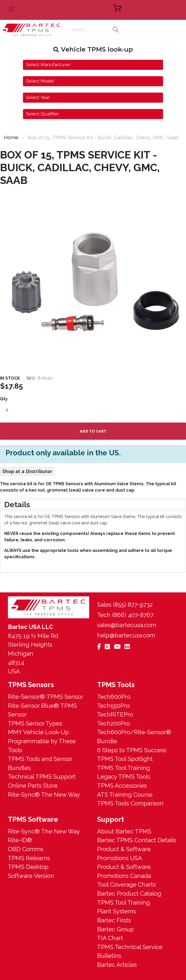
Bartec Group (115, 929)
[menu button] (11, 9)
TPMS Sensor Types (35, 723)
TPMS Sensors (31, 685)
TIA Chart (110, 938)
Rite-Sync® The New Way (44, 795)
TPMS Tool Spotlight (125, 759)
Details (17, 505)
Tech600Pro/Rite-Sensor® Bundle (134, 737)
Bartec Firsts (114, 920)
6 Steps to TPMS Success (132, 750)
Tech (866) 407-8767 (125, 615)
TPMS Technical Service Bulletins (130, 951)
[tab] (93, 504)
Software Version (31, 876)
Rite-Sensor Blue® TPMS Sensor (42, 710)
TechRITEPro (115, 714)
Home (11, 137)
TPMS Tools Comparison (130, 803)
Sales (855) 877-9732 (125, 605)
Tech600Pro (114, 697)
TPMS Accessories (122, 786)
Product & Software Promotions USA (124, 854)
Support (111, 819)
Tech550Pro (113, 706)
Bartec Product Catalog (129, 893)
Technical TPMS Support (42, 777)
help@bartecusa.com (126, 635)
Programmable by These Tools (42, 746)
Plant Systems (116, 911)
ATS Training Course (125, 795)
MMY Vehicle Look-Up (38, 732)
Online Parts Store (33, 786)
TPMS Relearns (29, 858)
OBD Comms (26, 849)
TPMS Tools (116, 685)
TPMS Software (33, 819)
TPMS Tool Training (123, 768)
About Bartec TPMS (124, 831)
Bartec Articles (117, 965)
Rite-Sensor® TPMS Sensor (46, 697)
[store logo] (32, 30)
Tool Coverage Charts (126, 884)
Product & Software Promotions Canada (124, 871)
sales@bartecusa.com (127, 625)
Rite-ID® (20, 840)
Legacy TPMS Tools (124, 777)
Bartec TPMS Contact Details (137, 840)
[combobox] (95, 30)
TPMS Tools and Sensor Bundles (40, 763)
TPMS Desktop (28, 867)
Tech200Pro (113, 723)
